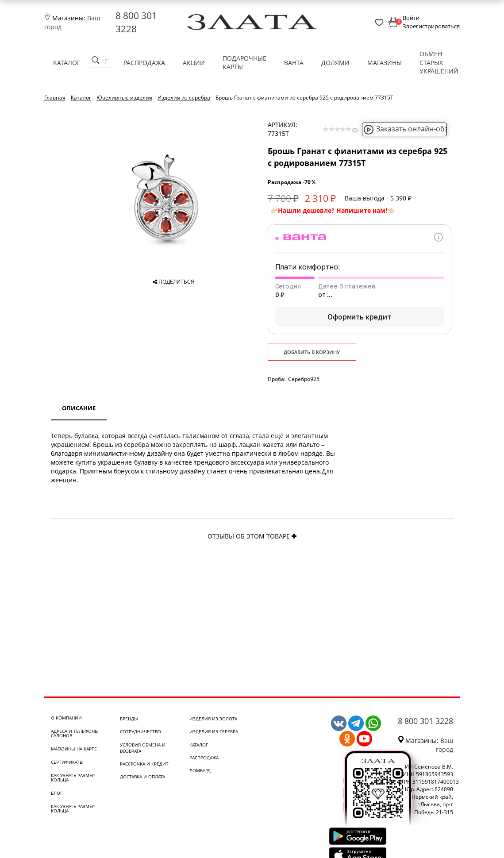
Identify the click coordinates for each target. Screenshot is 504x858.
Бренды (129, 719)
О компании (66, 718)
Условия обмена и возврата (143, 748)
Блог (57, 793)
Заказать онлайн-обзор (410, 129)
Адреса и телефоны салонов (75, 733)
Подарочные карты (244, 63)
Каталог (67, 63)
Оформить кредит (359, 317)
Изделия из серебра (214, 731)
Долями (335, 63)
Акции (194, 63)
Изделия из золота (213, 719)
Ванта (294, 63)
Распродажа (144, 63)
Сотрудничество (140, 731)
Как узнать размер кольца (73, 777)
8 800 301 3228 (425, 721)
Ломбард (200, 770)
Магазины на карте (74, 749)
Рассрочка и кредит (144, 764)
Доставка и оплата (142, 777)
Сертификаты (67, 762)
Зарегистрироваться (431, 26)
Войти (411, 18)
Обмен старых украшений (439, 62)
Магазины (385, 63)
